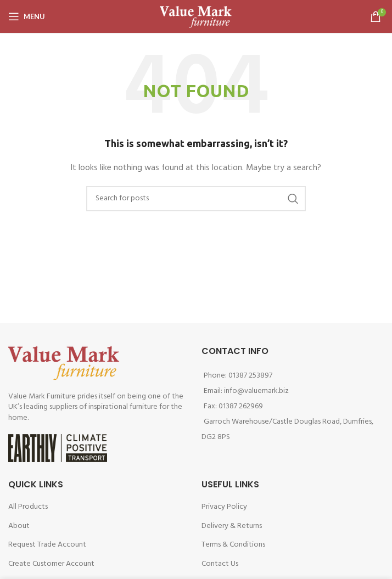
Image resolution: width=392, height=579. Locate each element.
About (19, 526)
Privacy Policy (224, 507)
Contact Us (220, 564)
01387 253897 (250, 376)
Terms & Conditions (233, 545)
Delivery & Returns (232, 526)
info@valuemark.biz (256, 391)
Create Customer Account (51, 564)
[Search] (196, 199)
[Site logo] (196, 17)
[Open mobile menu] (27, 16)
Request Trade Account (47, 545)
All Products (28, 507)
